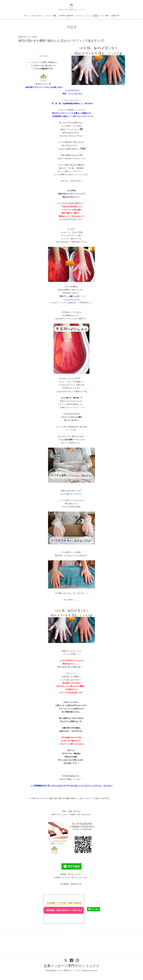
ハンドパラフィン (71, 299)
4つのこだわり (37, 16)
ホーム (27, 16)
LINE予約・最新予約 (66, 16)
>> (71, 786)
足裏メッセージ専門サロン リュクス (72, 966)
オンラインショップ (83, 16)
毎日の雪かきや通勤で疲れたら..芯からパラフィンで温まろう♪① (61, 41)
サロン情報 (105, 16)
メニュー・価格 (50, 16)
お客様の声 (115, 16)
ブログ (96, 16)
